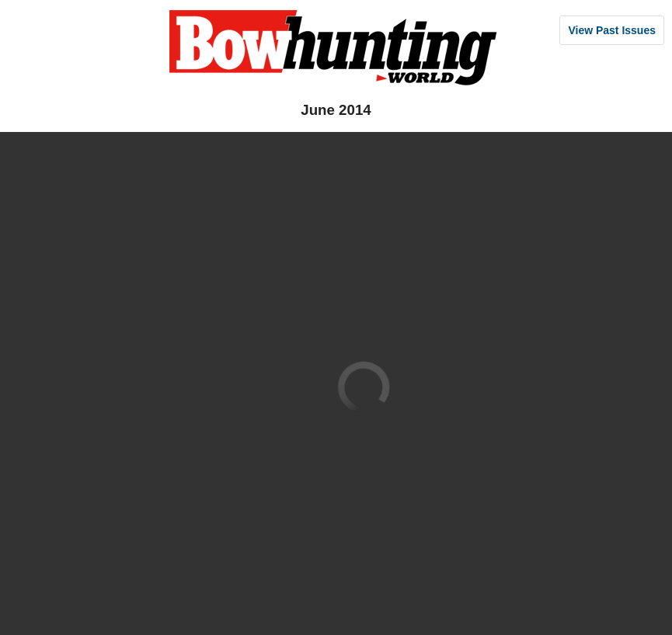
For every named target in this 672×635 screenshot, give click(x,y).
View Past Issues (612, 30)
